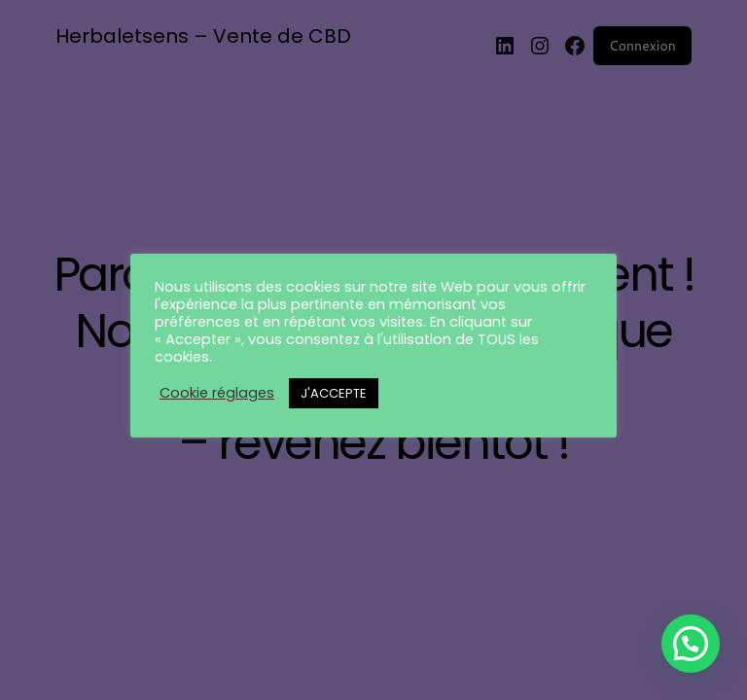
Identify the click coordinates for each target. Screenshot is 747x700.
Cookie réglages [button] (217, 393)
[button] (691, 644)
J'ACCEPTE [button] (334, 393)
